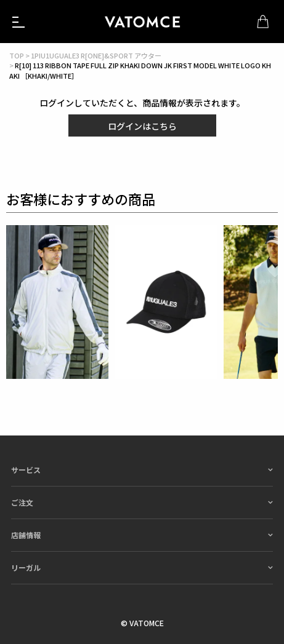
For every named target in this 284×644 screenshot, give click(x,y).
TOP (17, 55)
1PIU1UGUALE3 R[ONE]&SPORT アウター (96, 55)
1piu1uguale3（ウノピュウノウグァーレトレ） (142, 22)
